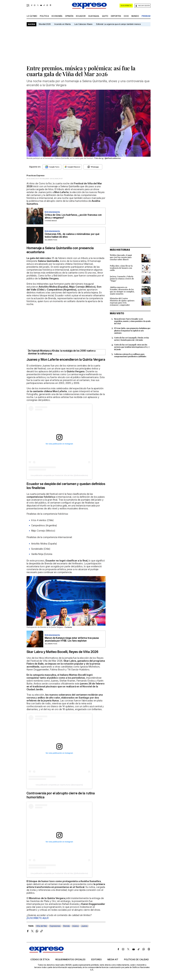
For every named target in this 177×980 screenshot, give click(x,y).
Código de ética (40, 960)
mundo (135, 16)
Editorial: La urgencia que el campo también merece (118, 24)
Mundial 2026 (45, 24)
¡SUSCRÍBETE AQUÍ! (38, 918)
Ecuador (81, 16)
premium (146, 16)
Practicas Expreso (35, 175)
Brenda (66, 926)
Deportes (116, 16)
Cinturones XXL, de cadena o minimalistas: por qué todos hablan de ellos (72, 235)
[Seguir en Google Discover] (72, 167)
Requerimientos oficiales (70, 960)
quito (105, 16)
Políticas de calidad (136, 960)
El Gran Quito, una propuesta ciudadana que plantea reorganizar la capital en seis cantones (132, 330)
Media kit (113, 960)
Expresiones (55, 926)
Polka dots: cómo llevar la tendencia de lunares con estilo (121, 268)
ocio (126, 16)
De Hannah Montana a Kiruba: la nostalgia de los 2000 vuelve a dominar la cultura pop (62, 352)
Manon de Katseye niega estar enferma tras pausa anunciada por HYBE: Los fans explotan (72, 639)
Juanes (84, 926)
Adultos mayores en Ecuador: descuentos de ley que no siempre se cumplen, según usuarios (122, 290)
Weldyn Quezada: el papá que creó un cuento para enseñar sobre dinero (121, 257)
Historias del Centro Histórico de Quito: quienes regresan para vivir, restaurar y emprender (122, 302)
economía (57, 16)
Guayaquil (94, 16)
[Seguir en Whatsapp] (93, 167)
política (44, 16)
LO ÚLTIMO (32, 16)
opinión (69, 16)
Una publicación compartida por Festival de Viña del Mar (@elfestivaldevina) (59, 475)
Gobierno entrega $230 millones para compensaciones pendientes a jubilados (130, 355)
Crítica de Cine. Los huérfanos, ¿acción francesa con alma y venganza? (73, 216)
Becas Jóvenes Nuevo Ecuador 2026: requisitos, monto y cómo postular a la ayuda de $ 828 (132, 321)
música (75, 926)
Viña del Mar (41, 926)
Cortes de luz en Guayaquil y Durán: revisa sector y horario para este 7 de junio (132, 339)
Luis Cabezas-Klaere (83, 24)
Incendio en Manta (62, 24)
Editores (96, 960)
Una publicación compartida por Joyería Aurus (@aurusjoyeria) (59, 785)
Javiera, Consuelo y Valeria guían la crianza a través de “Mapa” (122, 279)
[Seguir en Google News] (52, 167)
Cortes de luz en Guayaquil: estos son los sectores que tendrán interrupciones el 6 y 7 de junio (132, 347)
